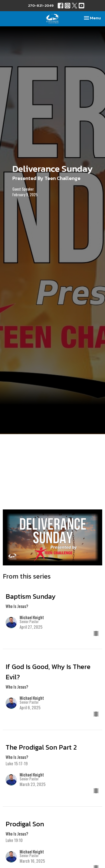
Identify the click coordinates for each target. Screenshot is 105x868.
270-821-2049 (41, 5)
